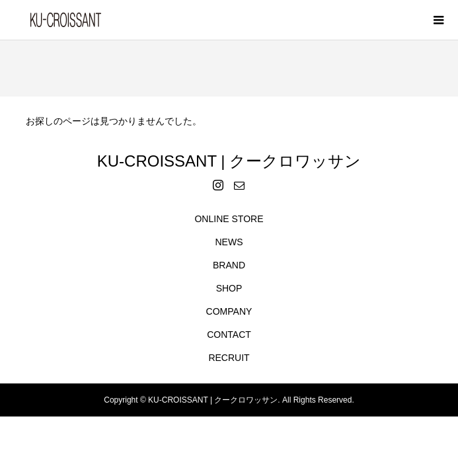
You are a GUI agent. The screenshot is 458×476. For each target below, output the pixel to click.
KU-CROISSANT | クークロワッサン (229, 161)
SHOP (229, 288)
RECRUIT (229, 358)
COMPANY (229, 311)
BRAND (229, 265)
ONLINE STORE (229, 219)
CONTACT (229, 335)
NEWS (229, 242)
